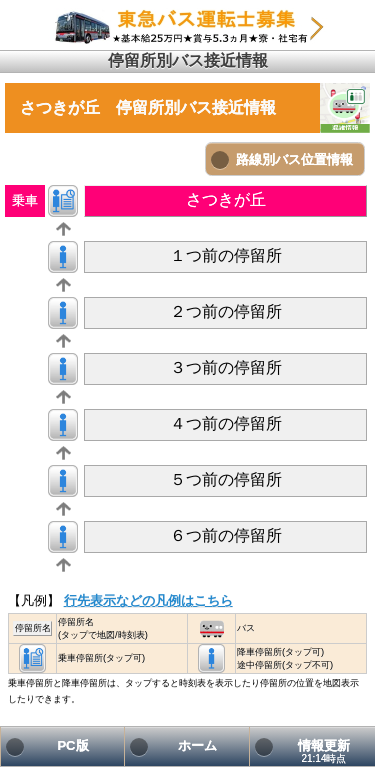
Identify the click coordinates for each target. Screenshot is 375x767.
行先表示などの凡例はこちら (148, 600)
